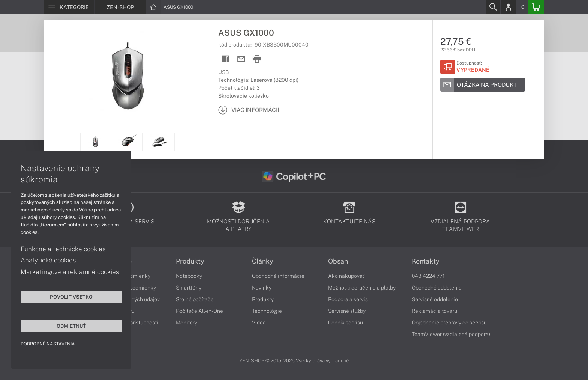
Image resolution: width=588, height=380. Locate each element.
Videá (259, 323)
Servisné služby (347, 311)
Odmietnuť (71, 326)
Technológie (267, 311)
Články (263, 261)
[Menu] (69, 7)
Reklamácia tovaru (434, 311)
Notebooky (189, 276)
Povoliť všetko (71, 297)
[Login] (508, 7)
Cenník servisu (346, 323)
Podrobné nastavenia (48, 344)
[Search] (493, 7)
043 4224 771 (428, 276)
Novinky (262, 288)
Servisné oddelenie (435, 299)
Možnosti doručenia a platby (362, 288)
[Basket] (536, 7)
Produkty (190, 261)
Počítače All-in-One (199, 311)
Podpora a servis (348, 299)
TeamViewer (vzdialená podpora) (451, 334)
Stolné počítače (195, 299)
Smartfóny (189, 288)
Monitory (187, 323)
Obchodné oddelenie (437, 288)
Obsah (338, 261)
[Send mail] (241, 59)
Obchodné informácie (278, 276)
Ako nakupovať (346, 276)
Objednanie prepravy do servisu (449, 323)
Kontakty (426, 261)
